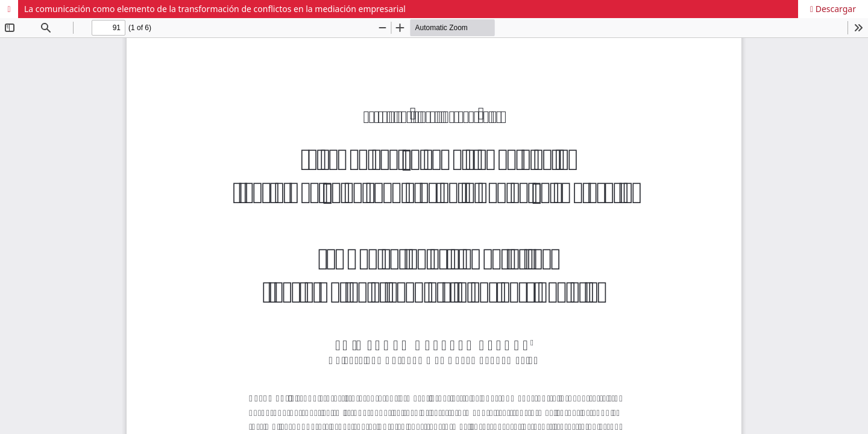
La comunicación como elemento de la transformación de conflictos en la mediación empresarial (215, 9)
